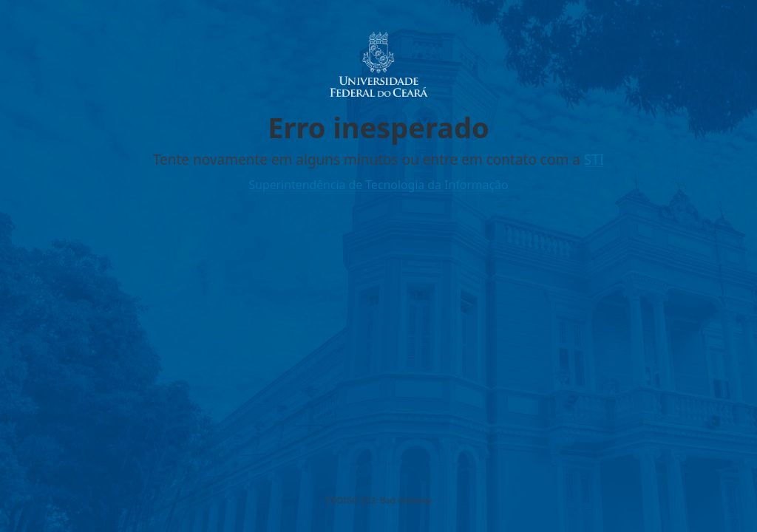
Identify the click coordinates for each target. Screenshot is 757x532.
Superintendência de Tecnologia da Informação (378, 185)
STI (594, 160)
